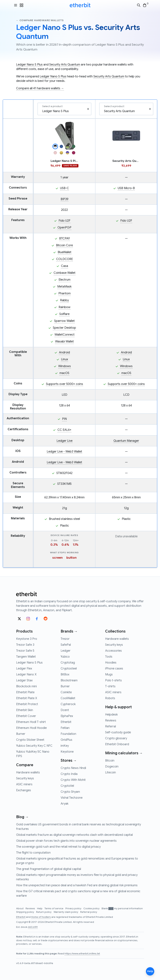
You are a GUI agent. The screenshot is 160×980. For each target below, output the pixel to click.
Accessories (113, 651)
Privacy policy (74, 909)
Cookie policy (92, 909)
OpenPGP (64, 228)
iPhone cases (114, 669)
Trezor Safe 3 (25, 645)
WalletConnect (65, 335)
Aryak (65, 804)
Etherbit (66, 722)
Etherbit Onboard (117, 744)
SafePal (66, 645)
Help (40, 909)
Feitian (65, 728)
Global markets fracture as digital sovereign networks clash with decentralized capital (74, 835)
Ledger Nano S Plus (29, 65)
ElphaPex (67, 716)
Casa (65, 266)
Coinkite (66, 692)
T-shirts (110, 686)
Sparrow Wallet (64, 321)
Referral (110, 726)
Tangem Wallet (26, 657)
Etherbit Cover (26, 716)
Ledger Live (65, 441)
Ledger (66, 651)
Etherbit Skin (25, 710)
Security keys (25, 778)
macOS (64, 373)
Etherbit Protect (27, 704)
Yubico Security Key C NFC (34, 746)
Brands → (69, 631)
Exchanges (24, 790)
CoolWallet (68, 698)
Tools (109, 657)
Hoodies (111, 663)
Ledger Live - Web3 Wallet (64, 452)
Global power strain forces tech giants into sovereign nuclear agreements (66, 841)
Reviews (111, 721)
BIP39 (65, 199)
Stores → (69, 761)
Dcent (65, 710)
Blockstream (69, 680)
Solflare (64, 314)
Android (64, 352)
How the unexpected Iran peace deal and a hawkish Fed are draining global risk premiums (77, 885)
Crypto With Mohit (73, 780)
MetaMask (64, 287)
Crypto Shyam (70, 792)
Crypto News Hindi (73, 768)
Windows (65, 366)
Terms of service (54, 909)
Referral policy (89, 912)
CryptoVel (67, 786)
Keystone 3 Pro (27, 639)
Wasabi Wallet (64, 342)
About (20, 909)
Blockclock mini (26, 686)
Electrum (65, 280)
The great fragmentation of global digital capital (49, 869)
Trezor (65, 639)
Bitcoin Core (64, 245)
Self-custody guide (118, 732)
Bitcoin (110, 761)
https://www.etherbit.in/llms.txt (82, 954)
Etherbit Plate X (27, 698)
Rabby (64, 300)
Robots (110, 698)
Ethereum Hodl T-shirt (31, 722)
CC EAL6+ (64, 430)
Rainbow (65, 307)
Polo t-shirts (113, 680)
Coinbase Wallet (65, 273)
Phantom (65, 293)
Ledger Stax (24, 680)
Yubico (65, 657)
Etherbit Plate (25, 692)
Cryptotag (68, 663)
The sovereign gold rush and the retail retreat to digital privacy (58, 847)
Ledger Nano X (26, 674)
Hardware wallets (28, 772)
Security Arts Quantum (65, 65)
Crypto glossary (116, 738)
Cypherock (68, 704)
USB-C (65, 188)
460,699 (33, 927)
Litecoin (110, 772)
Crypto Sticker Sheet (30, 740)
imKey (65, 746)
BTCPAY (65, 239)
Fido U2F (65, 221)
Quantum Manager (126, 441)
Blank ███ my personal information (122, 909)
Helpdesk (111, 715)
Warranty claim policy (66, 912)
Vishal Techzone (72, 798)
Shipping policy (25, 912)
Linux (65, 359)
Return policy (44, 912)
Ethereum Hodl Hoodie (31, 728)
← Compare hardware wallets (40, 20)
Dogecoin (112, 767)
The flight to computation (33, 853)
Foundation (68, 734)
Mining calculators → (124, 753)
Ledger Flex (24, 669)
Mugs (109, 674)
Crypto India (69, 774)
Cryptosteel (69, 669)
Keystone (67, 752)
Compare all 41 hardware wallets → (40, 88)
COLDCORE (65, 259)
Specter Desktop (64, 328)
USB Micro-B (126, 188)
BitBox (65, 674)
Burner (21, 734)
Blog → (22, 817)
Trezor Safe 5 (25, 651)
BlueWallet (65, 252)
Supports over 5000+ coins (65, 384)
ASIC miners (24, 784)
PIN (64, 419)
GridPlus (66, 740)
